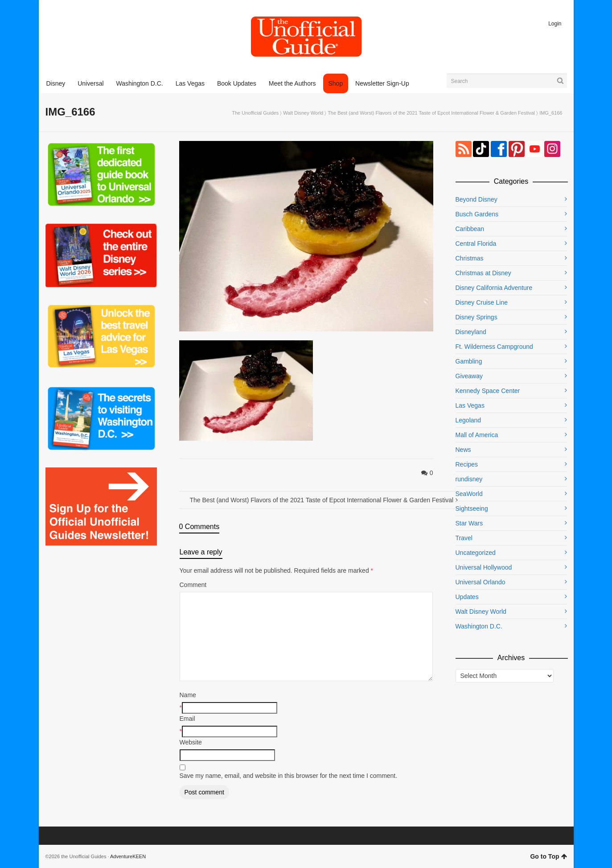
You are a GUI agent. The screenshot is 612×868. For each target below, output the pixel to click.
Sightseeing (472, 508)
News (463, 450)
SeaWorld (469, 494)
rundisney (469, 479)
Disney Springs (476, 317)
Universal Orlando (481, 582)
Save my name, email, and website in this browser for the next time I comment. (289, 776)
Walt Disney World (303, 113)
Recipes (467, 464)
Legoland (468, 420)
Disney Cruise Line (482, 302)
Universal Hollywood (484, 567)
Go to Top (548, 856)
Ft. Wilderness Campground (494, 347)
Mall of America (477, 435)
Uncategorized (476, 553)
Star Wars (469, 523)
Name (188, 695)
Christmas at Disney (483, 273)
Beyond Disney (476, 199)
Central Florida (476, 244)
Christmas (470, 258)
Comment (193, 585)
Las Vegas (470, 405)
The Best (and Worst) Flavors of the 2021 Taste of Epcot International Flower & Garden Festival (431, 113)
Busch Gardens (477, 214)
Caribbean (470, 229)
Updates (467, 597)
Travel (464, 538)
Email (187, 719)
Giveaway (469, 376)
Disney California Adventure (494, 288)
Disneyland (471, 332)
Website (191, 742)
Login (555, 24)
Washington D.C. (479, 626)
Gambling (469, 361)
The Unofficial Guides (255, 113)
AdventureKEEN (128, 856)
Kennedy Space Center (488, 391)
